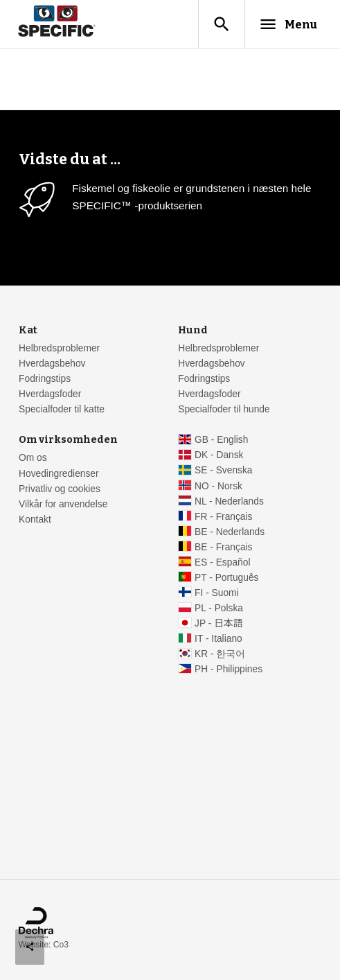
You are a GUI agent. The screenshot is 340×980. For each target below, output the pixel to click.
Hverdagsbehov (52, 364)
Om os (33, 458)
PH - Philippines (229, 669)
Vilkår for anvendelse (63, 504)
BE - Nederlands (230, 532)
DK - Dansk (219, 455)
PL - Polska (219, 608)
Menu (288, 24)
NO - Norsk (218, 486)
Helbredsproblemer (59, 348)
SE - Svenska (223, 470)
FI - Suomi (217, 593)
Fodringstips (45, 379)
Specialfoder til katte (62, 409)
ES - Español (222, 562)
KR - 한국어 (220, 654)
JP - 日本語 (218, 623)
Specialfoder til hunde (224, 409)
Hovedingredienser (59, 474)
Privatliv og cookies (60, 489)
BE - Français (223, 547)
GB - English (221, 440)
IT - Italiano (218, 639)
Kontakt (35, 519)
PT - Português (226, 578)
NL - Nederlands (229, 501)
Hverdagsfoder (50, 394)
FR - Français (223, 517)
